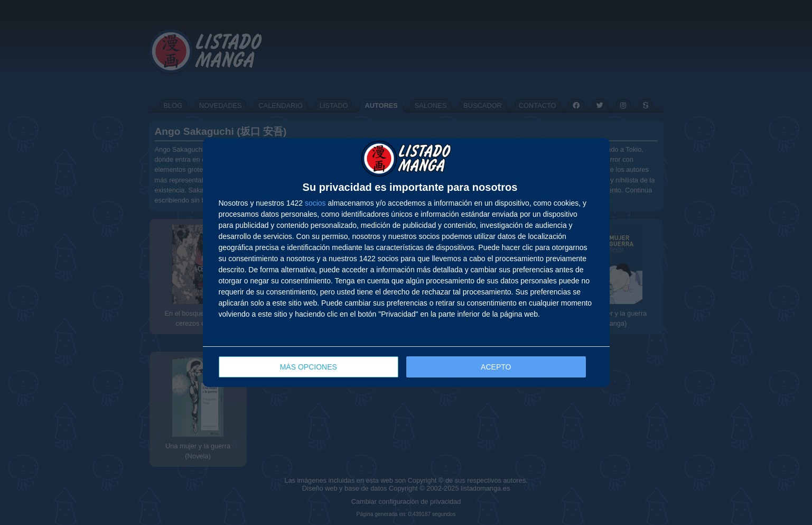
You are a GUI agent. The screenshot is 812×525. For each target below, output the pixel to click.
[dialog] (406, 262)
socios (315, 203)
